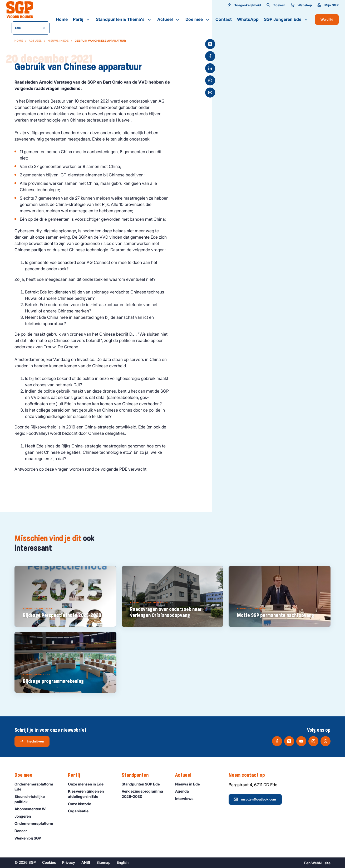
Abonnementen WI (33, 809)
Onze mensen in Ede (88, 784)
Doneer (23, 831)
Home (62, 19)
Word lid (327, 19)
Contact (224, 19)
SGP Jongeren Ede (286, 20)
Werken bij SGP (30, 838)
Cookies (49, 862)
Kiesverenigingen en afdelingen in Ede (90, 794)
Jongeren (25, 816)
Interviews (187, 799)
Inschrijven (32, 741)
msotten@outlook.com (255, 799)
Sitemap (103, 862)
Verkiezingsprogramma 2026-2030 (144, 794)
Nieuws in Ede (58, 41)
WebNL (317, 863)
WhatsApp (248, 19)
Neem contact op (249, 775)
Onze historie (82, 804)
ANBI (86, 862)
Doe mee (198, 20)
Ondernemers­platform (36, 823)
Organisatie (81, 811)
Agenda (184, 791)
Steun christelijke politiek (37, 799)
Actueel (169, 20)
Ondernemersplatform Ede (37, 787)
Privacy (69, 862)
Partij (82, 20)
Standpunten (138, 775)
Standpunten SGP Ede (143, 784)
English (123, 862)
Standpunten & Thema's (124, 20)
